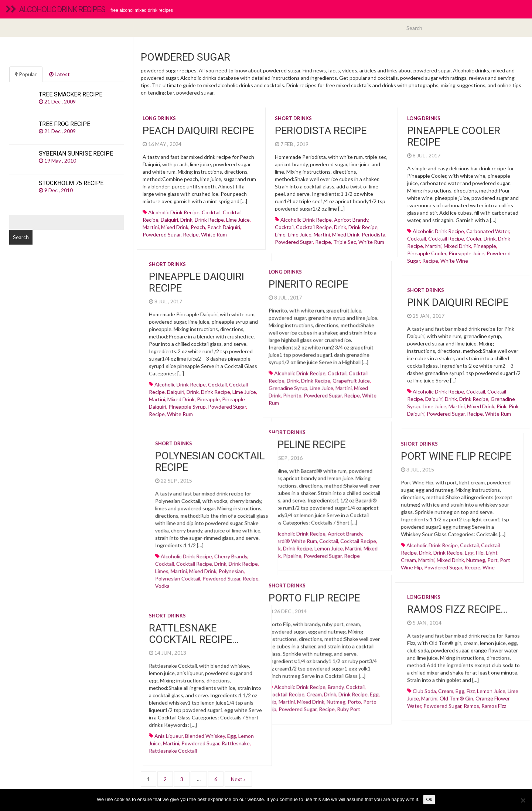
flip (414, 549)
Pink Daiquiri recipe (458, 299)
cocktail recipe (314, 227)
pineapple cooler (427, 253)
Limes (294, 564)
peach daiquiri (224, 227)
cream (446, 686)
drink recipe (209, 220)
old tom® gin (456, 693)
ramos (471, 700)
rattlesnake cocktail (239, 743)
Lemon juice (262, 543)
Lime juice (238, 220)
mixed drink (175, 227)
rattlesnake (302, 736)
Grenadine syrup (222, 390)
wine (422, 564)
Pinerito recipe (242, 286)
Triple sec (345, 242)
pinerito (226, 397)
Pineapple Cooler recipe (454, 136)
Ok (429, 799)
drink (186, 220)
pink (502, 403)
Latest (59, 74)
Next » (238, 769)
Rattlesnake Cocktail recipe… (260, 626)
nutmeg (410, 556)
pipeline (226, 550)
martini (151, 227)
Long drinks (159, 118)
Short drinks (293, 118)
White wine (454, 261)
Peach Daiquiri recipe (198, 131)
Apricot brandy (351, 220)
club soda (424, 686)
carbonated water (488, 231)
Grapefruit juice (285, 383)
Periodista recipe (321, 131)
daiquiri (169, 220)
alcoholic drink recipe (174, 212)
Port (426, 556)
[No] (523, 800)
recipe (191, 234)
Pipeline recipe (241, 439)
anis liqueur (235, 728)
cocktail (211, 212)
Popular (26, 74)
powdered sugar (162, 234)
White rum (214, 234)
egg (403, 549)
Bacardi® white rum (227, 536)
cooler (474, 238)
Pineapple (485, 246)
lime (280, 234)
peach (198, 227)
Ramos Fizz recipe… (457, 604)
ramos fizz (494, 700)
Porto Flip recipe (248, 592)
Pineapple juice (466, 253)
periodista (374, 234)
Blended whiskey (271, 728)
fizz (471, 686)
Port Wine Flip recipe (390, 452)
